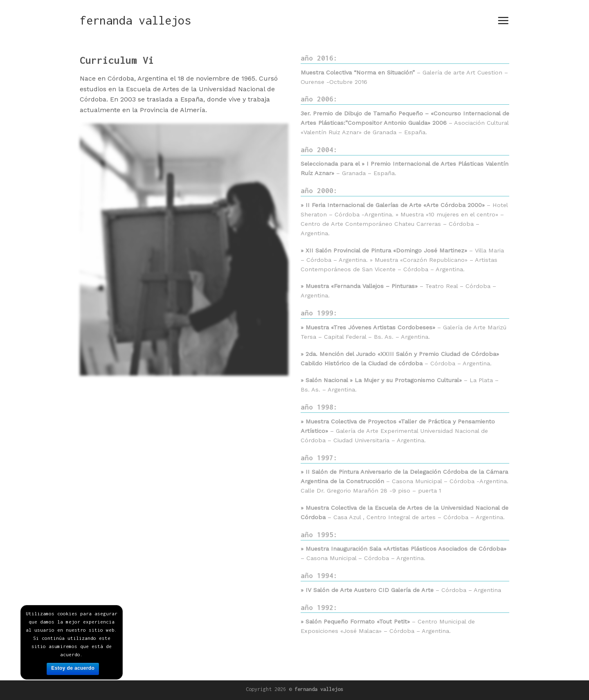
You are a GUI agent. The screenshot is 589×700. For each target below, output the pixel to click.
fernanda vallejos (135, 20)
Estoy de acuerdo (73, 668)
